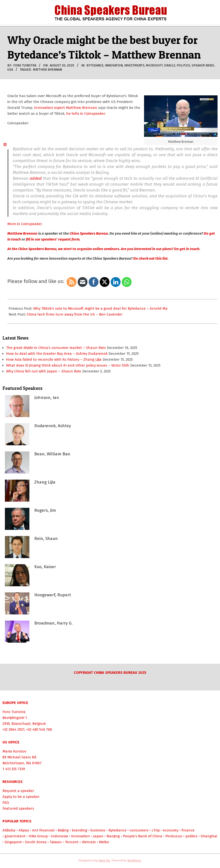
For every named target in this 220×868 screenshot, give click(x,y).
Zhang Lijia (45, 482)
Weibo (104, 842)
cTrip (156, 830)
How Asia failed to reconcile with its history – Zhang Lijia (54, 359)
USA (10, 70)
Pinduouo (174, 836)
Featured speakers (18, 808)
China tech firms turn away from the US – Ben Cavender (75, 314)
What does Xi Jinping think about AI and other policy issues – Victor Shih (68, 365)
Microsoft (154, 65)
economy (171, 830)
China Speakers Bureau (89, 233)
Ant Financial (43, 830)
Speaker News (203, 65)
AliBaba (9, 830)
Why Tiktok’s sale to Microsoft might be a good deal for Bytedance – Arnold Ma (100, 308)
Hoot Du (104, 860)
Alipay (24, 830)
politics (183, 65)
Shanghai (209, 836)
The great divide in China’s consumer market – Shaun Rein (56, 348)
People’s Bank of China (143, 836)
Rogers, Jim (45, 510)
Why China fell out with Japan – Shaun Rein (44, 371)
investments (134, 65)
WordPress (134, 860)
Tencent (72, 842)
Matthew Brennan (48, 70)
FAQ (6, 803)
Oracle (170, 65)
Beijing (63, 830)
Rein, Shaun (46, 539)
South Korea (36, 842)
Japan (98, 836)
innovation (114, 65)
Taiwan (56, 842)
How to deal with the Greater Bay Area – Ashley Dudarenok (57, 354)
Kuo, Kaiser (45, 567)
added (36, 178)
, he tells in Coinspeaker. (85, 114)
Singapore (13, 842)
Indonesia (60, 836)
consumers (139, 830)
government (15, 836)
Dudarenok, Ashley (53, 426)
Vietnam (89, 842)
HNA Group (38, 836)
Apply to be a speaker (21, 797)
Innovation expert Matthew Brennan (66, 108)
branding (79, 830)
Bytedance (95, 65)
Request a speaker (18, 791)
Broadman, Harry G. (53, 623)
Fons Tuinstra (14, 712)
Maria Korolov (14, 751)
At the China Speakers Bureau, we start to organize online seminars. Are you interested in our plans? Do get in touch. (104, 249)
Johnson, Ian (47, 398)
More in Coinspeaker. (25, 224)
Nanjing (113, 836)
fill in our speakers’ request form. (53, 239)
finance (188, 830)
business (98, 830)
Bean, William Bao (52, 454)
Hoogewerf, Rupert (53, 595)
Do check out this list (150, 258)
